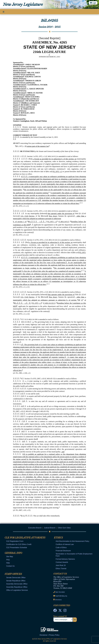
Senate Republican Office (16, 581)
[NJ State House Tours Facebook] (55, 611)
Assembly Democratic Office (17, 584)
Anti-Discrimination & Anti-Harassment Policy (72, 541)
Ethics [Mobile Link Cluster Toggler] (58, 538)
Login (93, 3)
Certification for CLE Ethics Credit (19, 544)
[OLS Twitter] (60, 611)
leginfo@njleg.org (61, 596)
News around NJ (60, 616)
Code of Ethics (61, 548)
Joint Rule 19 (61, 565)
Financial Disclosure (63, 551)
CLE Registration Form (15, 541)
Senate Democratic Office (16, 578)
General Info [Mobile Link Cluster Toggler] (13, 553)
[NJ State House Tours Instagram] (65, 611)
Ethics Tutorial (61, 569)
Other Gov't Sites (64, 528)
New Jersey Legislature (23, 4)
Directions (58, 600)
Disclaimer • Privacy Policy (49, 635)
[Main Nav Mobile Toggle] (4, 12)
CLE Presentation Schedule (17, 548)
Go (75, 620)
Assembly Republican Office (17, 587)
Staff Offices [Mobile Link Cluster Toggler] (13, 574)
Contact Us (10, 566)
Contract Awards (62, 562)
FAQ (8, 560)
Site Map (10, 557)
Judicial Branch (50, 528)
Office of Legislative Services (17, 590)
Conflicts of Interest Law (65, 544)
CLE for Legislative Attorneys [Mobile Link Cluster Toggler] (25, 538)
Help (8, 563)
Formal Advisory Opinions (65, 559)
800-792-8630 (60, 592)
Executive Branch (35, 528)
